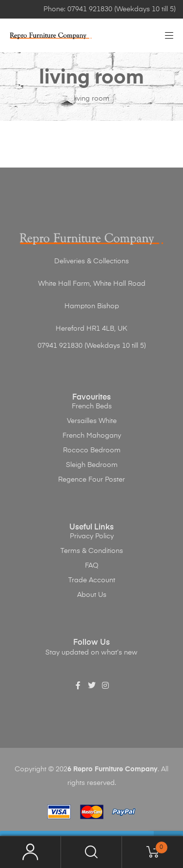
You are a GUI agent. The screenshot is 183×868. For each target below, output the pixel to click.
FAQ (92, 566)
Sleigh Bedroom (92, 465)
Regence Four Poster (91, 480)
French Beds (92, 406)
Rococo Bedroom (92, 450)
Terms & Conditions (92, 551)
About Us (92, 595)
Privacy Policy (92, 536)
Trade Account (92, 580)
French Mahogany (92, 436)
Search (91, 852)
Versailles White (92, 421)
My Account (30, 852)
